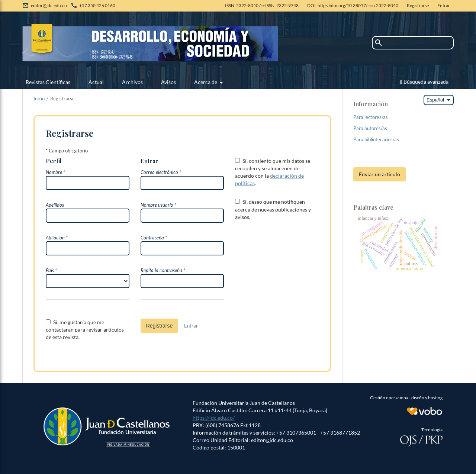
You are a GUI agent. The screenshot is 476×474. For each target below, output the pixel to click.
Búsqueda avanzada (424, 82)
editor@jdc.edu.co (49, 5)
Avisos (168, 82)
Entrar (444, 5)
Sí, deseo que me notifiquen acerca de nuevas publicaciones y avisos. (273, 209)
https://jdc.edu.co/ (214, 418)
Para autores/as (370, 128)
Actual (96, 82)
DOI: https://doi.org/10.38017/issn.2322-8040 (353, 5)
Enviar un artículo (379, 174)
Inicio (39, 99)
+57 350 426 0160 (97, 5)
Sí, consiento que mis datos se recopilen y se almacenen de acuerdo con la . (273, 172)
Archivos (132, 82)
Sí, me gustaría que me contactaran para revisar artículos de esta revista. (85, 330)
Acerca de (206, 82)
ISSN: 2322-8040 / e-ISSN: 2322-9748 (262, 5)
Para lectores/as (371, 117)
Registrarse (418, 5)
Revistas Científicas (48, 82)
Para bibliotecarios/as (376, 139)
